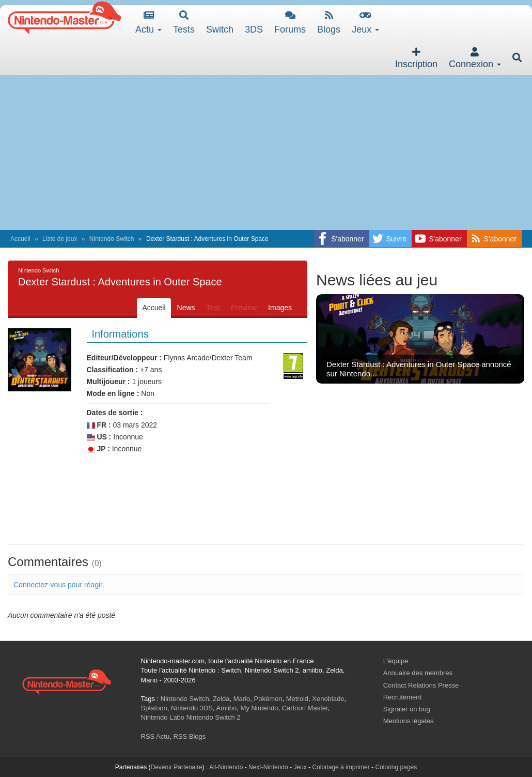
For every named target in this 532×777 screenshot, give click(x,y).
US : (99, 437)
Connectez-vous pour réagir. (59, 585)
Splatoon (154, 708)
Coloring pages (396, 767)
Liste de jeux (60, 239)
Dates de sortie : (115, 413)
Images (280, 308)
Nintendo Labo (163, 717)
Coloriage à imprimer (341, 767)
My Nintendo (260, 708)
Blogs (329, 22)
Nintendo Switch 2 (214, 717)
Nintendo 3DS (192, 708)
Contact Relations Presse (421, 685)
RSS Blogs (189, 736)
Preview (244, 308)
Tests (184, 22)
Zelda (221, 699)
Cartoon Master (305, 708)
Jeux (365, 22)
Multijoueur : (108, 382)
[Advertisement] (266, 153)
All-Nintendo (226, 767)
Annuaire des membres (418, 673)
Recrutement (402, 697)
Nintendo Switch (112, 239)
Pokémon (268, 699)
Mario (242, 699)
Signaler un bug (407, 709)
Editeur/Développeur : (124, 358)
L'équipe (396, 661)
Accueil (20, 239)
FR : (99, 425)
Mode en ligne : (113, 393)
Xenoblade (328, 699)
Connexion (475, 58)
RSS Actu (155, 736)
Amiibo (227, 708)
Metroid (297, 699)
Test (213, 308)
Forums (290, 22)
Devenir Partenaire (177, 767)
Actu (148, 22)
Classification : (113, 370)
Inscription (416, 58)
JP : (98, 449)
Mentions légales (409, 721)
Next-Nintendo (268, 767)
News (186, 308)
